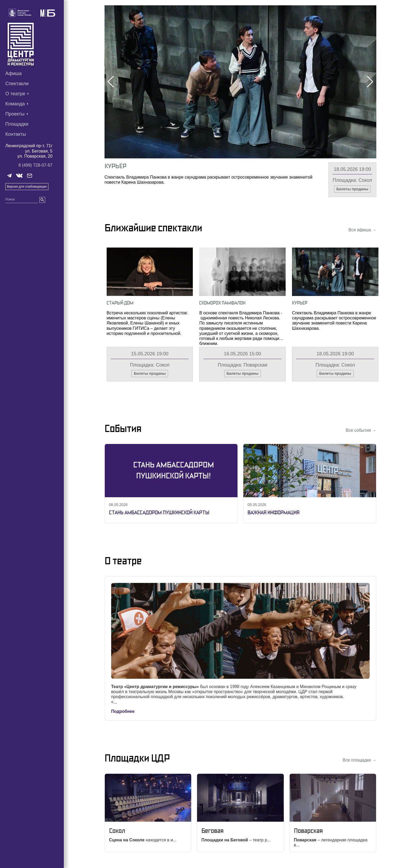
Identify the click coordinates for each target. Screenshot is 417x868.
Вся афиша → (362, 230)
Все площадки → (359, 760)
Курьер (115, 166)
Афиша (14, 73)
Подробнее (123, 711)
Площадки (17, 124)
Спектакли (17, 84)
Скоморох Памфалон (222, 303)
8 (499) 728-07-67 (35, 165)
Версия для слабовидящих (27, 187)
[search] (42, 200)
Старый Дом (120, 303)
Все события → (361, 430)
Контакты (16, 134)
